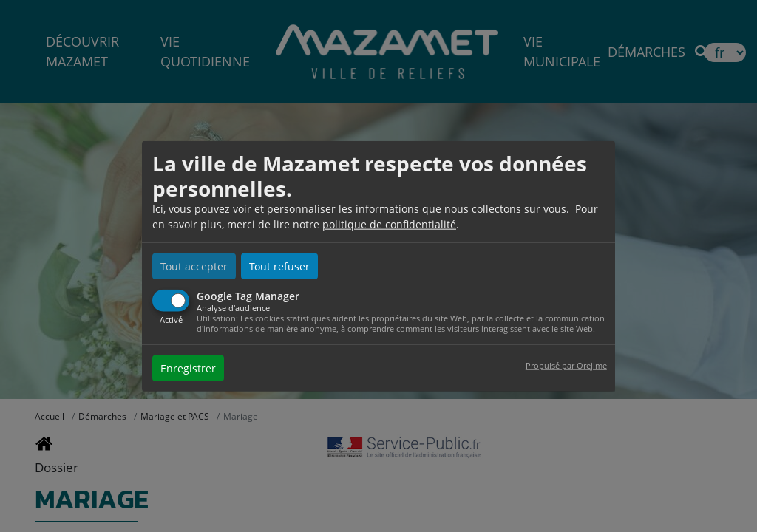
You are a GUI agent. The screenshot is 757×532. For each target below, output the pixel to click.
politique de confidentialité (389, 224)
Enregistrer (188, 368)
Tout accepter (194, 266)
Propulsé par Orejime (566, 365)
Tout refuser (279, 266)
